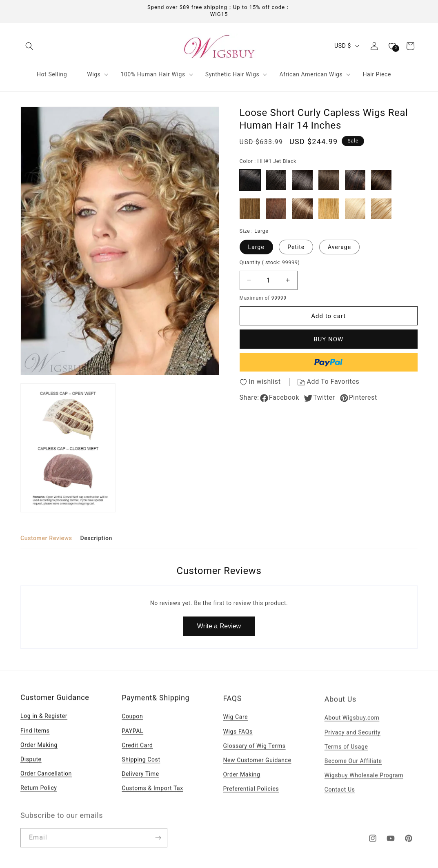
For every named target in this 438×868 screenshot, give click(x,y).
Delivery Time (140, 784)
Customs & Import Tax (152, 798)
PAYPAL (132, 741)
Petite (296, 247)
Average (339, 247)
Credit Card (137, 755)
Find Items (35, 739)
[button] (29, 46)
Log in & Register (44, 724)
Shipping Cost (141, 770)
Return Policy (39, 796)
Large (256, 247)
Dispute (31, 768)
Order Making (39, 753)
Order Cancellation (46, 782)
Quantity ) (270, 262)
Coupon (132, 726)
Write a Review (219, 626)
